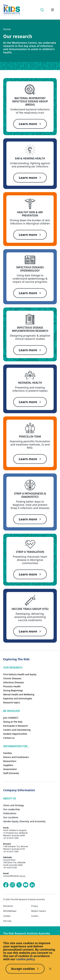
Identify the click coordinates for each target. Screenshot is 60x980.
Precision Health (12, 686)
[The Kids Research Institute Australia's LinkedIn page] (32, 885)
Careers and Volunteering (17, 730)
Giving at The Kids (13, 722)
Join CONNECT (11, 718)
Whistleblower (10, 911)
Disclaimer (8, 906)
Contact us (9, 738)
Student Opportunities (15, 734)
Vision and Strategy (14, 805)
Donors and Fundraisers (16, 757)
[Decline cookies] (50, 969)
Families (8, 753)
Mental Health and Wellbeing (19, 694)
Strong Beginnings (13, 690)
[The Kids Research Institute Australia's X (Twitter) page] (19, 885)
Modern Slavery (39, 911)
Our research (13, 668)
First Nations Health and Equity (20, 674)
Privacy (35, 906)
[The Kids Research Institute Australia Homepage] (12, 10)
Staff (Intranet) (11, 773)
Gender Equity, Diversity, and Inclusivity (24, 821)
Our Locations (11, 817)
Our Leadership (12, 809)
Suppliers (8, 765)
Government (10, 769)
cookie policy (25, 959)
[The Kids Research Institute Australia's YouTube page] (26, 885)
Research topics (12, 702)
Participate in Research (15, 726)
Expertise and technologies (18, 698)
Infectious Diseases (14, 682)
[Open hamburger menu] (52, 10)
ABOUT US (10, 798)
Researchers (10, 761)
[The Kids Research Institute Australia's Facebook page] (6, 885)
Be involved (12, 711)
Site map (7, 921)
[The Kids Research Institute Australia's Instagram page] (12, 885)
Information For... (16, 746)
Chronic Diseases (12, 678)
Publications (10, 813)
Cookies (7, 916)
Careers (35, 916)
